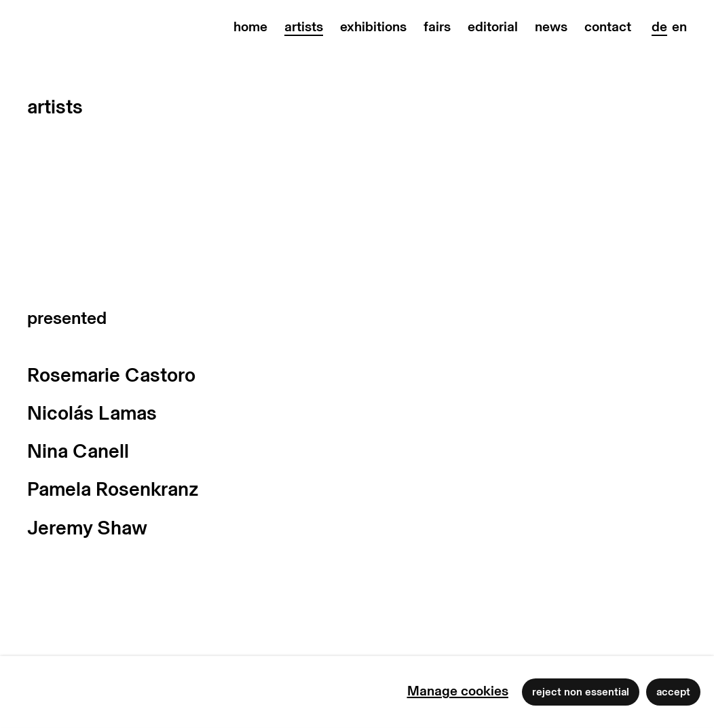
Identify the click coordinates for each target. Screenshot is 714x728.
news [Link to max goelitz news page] (551, 27)
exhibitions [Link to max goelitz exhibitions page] (373, 27)
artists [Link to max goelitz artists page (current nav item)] (304, 27)
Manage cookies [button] (458, 691)
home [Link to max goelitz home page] (250, 27)
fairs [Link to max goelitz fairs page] (437, 27)
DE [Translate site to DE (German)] (659, 27)
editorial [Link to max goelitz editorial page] (493, 27)
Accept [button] (673, 692)
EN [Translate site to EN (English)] (679, 27)
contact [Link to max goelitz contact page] (608, 27)
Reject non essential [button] (581, 692)
